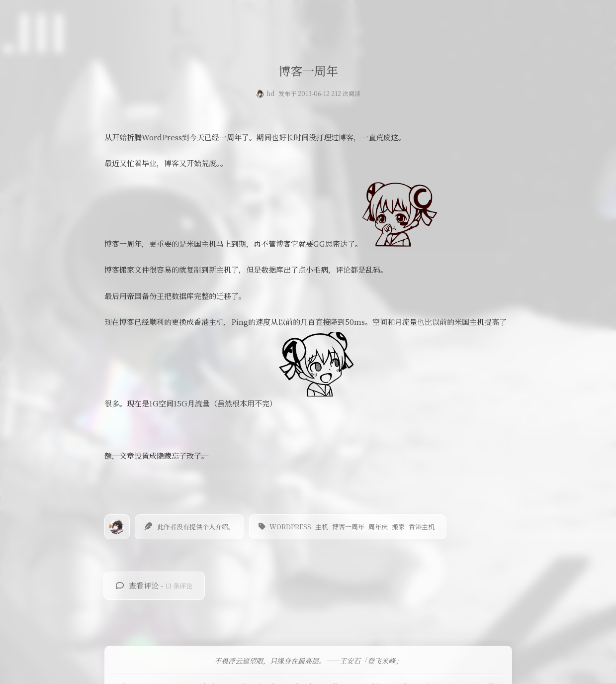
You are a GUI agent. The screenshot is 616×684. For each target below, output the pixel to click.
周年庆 (378, 527)
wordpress (290, 527)
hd (270, 93)
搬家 (398, 527)
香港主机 (422, 527)
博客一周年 (348, 527)
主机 (322, 527)
